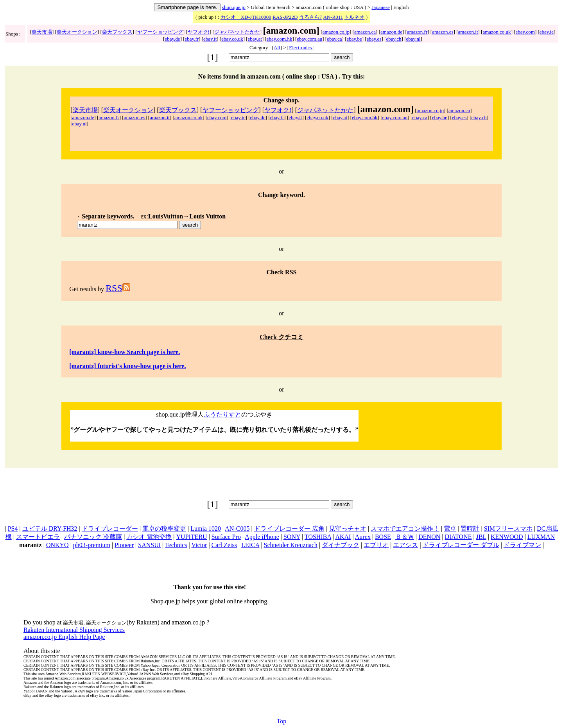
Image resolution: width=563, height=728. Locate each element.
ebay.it (210, 39)
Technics (176, 545)
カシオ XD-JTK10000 (246, 17)
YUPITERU (192, 537)
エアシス (405, 545)
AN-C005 (237, 529)
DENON (429, 537)
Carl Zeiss (224, 545)
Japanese (381, 7)
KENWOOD (507, 537)
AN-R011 (333, 17)
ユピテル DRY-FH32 (50, 529)
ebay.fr (192, 39)
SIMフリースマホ (508, 529)
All (277, 47)
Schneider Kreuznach (291, 545)
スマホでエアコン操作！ (405, 529)
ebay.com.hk (280, 39)
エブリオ (376, 545)
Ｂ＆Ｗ (405, 537)
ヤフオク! (199, 32)
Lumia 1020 (206, 529)
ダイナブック (341, 545)
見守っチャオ (348, 529)
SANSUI (149, 545)
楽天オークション (77, 32)
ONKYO (57, 545)
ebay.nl (413, 39)
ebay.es (374, 39)
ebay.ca (334, 39)
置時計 (470, 529)
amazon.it (468, 32)
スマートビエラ (38, 537)
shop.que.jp (234, 7)
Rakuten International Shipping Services (74, 630)
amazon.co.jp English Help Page (64, 637)
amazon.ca (365, 32)
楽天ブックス (117, 32)
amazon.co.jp (336, 32)
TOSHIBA (318, 537)
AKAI (343, 537)
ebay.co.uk (232, 39)
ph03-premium (92, 545)
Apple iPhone (262, 537)
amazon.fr (417, 32)
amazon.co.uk (497, 32)
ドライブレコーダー (110, 529)
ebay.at (255, 39)
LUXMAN (541, 537)
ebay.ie (547, 32)
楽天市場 (42, 32)
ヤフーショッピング (160, 32)
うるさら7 (311, 17)
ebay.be (354, 39)
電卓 (450, 529)
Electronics (300, 47)
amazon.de (391, 32)
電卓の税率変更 (164, 529)
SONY (292, 537)
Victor (199, 545)
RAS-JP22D (285, 17)
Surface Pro (226, 537)
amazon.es (443, 32)
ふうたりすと (222, 414)
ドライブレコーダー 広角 (289, 529)
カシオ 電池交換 (149, 537)
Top (282, 721)
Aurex (363, 537)
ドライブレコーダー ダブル (461, 545)
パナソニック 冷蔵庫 (93, 537)
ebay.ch (394, 39)
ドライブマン (522, 545)
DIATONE (458, 537)
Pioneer (124, 545)
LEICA (250, 545)
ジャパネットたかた (237, 32)
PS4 (13, 529)
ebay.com (525, 32)
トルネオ (354, 17)
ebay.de (172, 39)
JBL (481, 537)
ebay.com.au (309, 39)
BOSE (383, 537)
